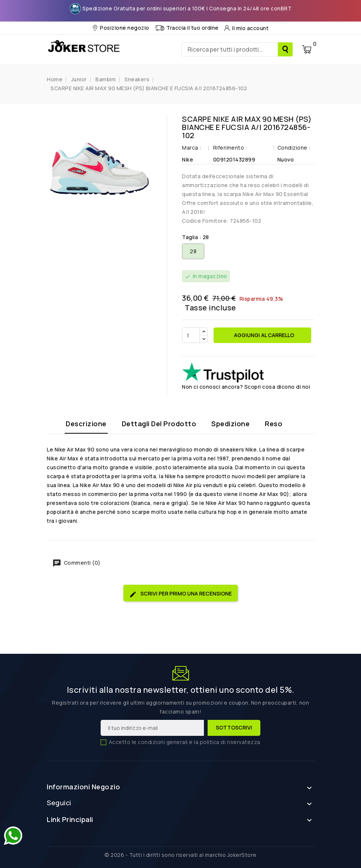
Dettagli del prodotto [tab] (159, 424)
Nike (188, 159)
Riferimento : (230, 148)
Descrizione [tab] (86, 424)
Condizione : (294, 148)
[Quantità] (191, 335)
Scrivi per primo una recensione (180, 594)
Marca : (192, 148)
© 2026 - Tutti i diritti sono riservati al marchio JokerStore (180, 855)
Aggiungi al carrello (264, 335)
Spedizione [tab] (230, 424)
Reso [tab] (274, 424)
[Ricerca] (237, 49)
